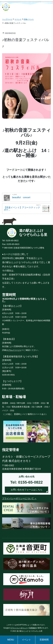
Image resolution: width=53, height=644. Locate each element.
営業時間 (44, 640)
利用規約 (33, 628)
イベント (26, 640)
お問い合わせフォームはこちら (27, 490)
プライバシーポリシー (19, 628)
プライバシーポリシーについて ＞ (19, 498)
